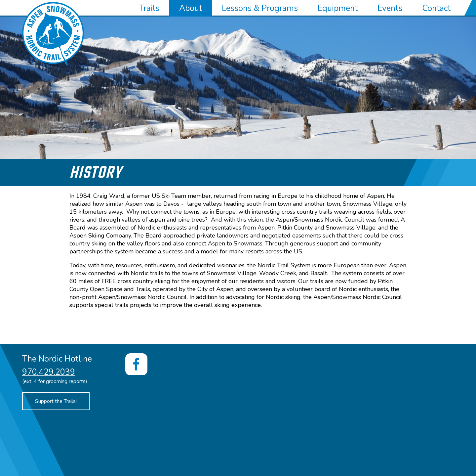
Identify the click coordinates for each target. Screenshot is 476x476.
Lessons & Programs (260, 8)
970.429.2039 (49, 372)
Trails (149, 8)
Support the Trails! (56, 401)
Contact (436, 8)
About (191, 8)
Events (390, 8)
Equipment (338, 8)
